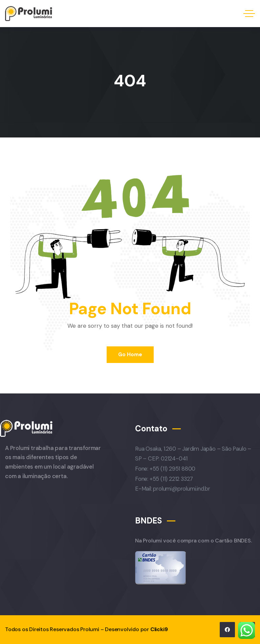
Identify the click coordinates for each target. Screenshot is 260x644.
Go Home (130, 355)
